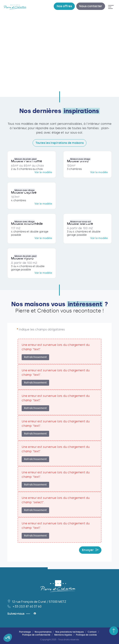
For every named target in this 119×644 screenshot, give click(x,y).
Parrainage (25, 632)
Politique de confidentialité (36, 635)
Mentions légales (63, 635)
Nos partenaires (43, 632)
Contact (92, 632)
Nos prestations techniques (70, 632)
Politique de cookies (86, 635)
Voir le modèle (43, 172)
